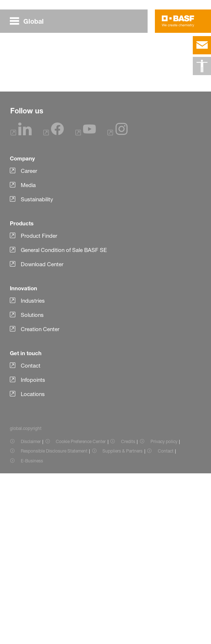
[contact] (202, 45)
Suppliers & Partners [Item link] (122, 622)
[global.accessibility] (202, 66)
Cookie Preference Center (81, 612)
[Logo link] (178, 21)
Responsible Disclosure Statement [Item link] (54, 622)
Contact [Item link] (166, 622)
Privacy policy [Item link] (164, 612)
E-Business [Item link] (32, 631)
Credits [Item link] (128, 612)
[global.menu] (30, 21)
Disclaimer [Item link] (31, 612)
